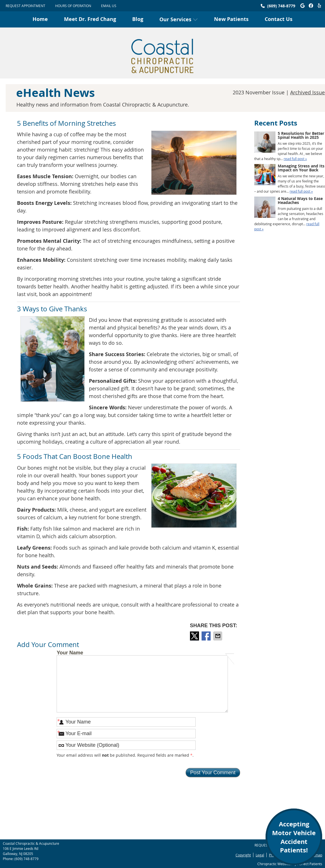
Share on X (195, 636)
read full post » (295, 159)
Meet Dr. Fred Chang (90, 19)
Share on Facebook (207, 636)
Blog (138, 19)
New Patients (231, 19)
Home (40, 19)
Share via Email (218, 636)
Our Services (175, 19)
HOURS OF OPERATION (73, 6)
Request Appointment (25, 6)
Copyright (243, 855)
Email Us (109, 6)
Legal (260, 855)
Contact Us (279, 19)
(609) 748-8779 (281, 6)
